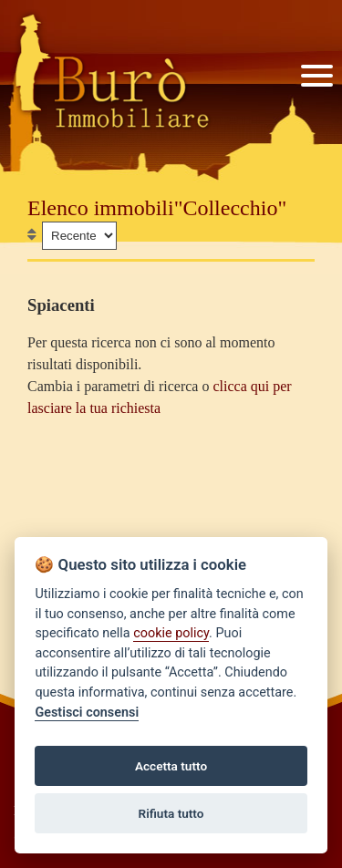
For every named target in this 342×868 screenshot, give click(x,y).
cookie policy (171, 633)
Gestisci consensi (87, 713)
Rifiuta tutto (171, 813)
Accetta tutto (171, 766)
